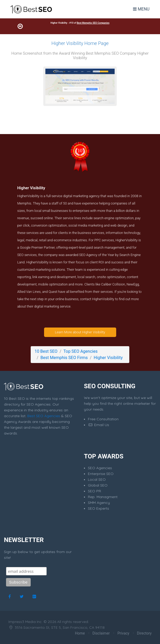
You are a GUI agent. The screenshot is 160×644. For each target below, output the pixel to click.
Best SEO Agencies (44, 416)
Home (80, 633)
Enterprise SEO (101, 474)
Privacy (123, 633)
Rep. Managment (103, 497)
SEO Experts (98, 508)
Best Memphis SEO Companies (93, 23)
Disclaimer (101, 633)
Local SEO (97, 479)
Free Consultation (103, 419)
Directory (144, 633)
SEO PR (94, 491)
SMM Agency (99, 503)
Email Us (98, 425)
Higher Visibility (108, 358)
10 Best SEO (46, 351)
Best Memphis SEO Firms (64, 358)
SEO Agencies (100, 468)
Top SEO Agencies (81, 351)
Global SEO (98, 485)
